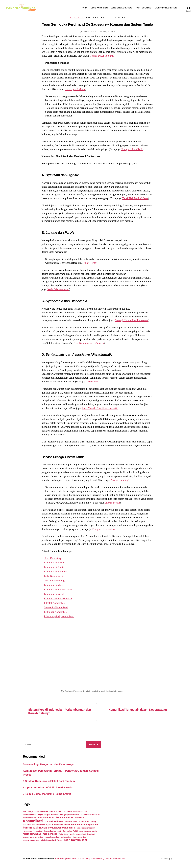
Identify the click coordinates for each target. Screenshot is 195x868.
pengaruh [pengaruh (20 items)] (26, 837)
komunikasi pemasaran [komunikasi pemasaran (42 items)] (85, 828)
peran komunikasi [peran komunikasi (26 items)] (37, 837)
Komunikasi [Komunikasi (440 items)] (33, 821)
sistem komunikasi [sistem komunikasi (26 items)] (79, 837)
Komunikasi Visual (54, 594)
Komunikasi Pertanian (56, 572)
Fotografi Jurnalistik (132, 149)
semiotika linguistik (109, 691)
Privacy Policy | (98, 859)
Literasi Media (112, 503)
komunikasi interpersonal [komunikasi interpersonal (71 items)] (85, 825)
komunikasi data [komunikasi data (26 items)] (29, 825)
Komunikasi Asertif (55, 567)
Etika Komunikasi (53, 576)
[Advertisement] (97, 657)
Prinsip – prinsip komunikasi (59, 616)
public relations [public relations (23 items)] (66, 837)
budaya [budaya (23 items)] (30, 812)
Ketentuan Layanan (115, 859)
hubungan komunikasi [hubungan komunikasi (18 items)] (30, 818)
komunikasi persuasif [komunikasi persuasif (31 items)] (53, 831)
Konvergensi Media (75, 89)
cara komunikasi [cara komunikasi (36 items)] (41, 812)
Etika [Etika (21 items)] (85, 812)
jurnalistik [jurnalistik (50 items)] (80, 817)
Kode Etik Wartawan (58, 289)
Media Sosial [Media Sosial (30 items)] (63, 834)
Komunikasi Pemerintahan (58, 598)
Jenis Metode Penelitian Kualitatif (100, 408)
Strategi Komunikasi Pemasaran (132, 320)
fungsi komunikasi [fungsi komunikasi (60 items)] (53, 814)
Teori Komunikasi (143, 8)
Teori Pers (93, 382)
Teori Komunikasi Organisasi (88, 343)
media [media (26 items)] (94, 831)
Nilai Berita (90, 263)
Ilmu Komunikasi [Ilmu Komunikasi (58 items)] (46, 817)
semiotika (96, 691)
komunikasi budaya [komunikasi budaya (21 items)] (71, 822)
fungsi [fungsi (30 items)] (40, 815)
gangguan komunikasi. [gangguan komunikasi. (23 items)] (72, 815)
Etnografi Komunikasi (104, 529)
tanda (120, 691)
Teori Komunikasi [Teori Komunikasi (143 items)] (75, 840)
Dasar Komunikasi (99, 8)
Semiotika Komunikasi (56, 607)
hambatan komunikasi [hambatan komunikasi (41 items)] (91, 814)
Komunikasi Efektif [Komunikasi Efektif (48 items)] (61, 825)
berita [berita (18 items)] (25, 812)
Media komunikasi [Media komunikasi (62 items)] (32, 834)
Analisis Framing (120, 480)
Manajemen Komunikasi (166, 8)
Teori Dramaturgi (53, 558)
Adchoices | (60, 859)
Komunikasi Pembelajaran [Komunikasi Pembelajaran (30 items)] (33, 831)
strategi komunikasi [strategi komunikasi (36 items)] (31, 840)
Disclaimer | (72, 859)
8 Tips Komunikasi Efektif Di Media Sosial (48, 787)
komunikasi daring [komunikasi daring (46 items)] (87, 821)
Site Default (91, 32)
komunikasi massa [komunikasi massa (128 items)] (35, 828)
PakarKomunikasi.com (42, 859)
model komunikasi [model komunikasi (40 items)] (78, 834)
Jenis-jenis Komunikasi (122, 8)
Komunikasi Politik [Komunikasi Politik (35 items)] (70, 831)
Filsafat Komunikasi (55, 603)
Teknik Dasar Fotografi (102, 56)
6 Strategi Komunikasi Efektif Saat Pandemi (49, 781)
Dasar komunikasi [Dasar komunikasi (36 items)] (75, 812)
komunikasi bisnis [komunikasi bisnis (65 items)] (54, 821)
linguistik (87, 691)
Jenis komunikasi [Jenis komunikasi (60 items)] (65, 817)
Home (85, 8)
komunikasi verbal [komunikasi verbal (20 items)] (85, 831)
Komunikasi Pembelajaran (58, 589)
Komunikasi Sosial (54, 563)
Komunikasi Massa (54, 585)
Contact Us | (84, 859)
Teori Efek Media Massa (135, 198)
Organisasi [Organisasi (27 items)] (91, 834)
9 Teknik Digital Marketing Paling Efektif (47, 794)
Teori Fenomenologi (55, 580)
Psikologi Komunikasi (56, 612)
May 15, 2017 (109, 32)
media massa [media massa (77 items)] (50, 834)
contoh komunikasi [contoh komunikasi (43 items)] (58, 812)
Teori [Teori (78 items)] (60, 840)
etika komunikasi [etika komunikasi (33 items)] (30, 815)
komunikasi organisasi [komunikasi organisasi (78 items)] (61, 828)
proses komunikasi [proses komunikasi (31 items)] (52, 837)
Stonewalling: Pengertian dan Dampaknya (48, 764)
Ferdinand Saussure (74, 691)
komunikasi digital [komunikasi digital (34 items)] (43, 825)
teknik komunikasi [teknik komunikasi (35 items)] (48, 840)
